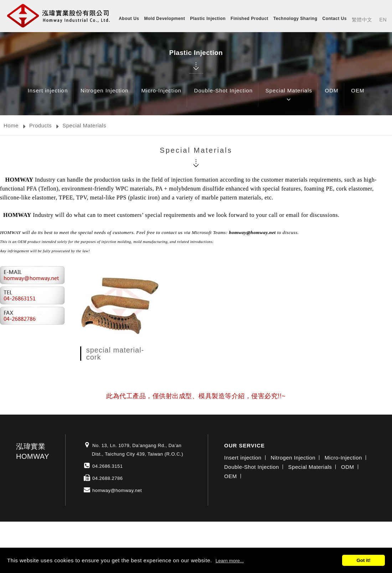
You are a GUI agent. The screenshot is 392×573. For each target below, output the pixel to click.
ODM (332, 96)
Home (11, 125)
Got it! (363, 560)
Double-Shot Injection (223, 96)
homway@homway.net (117, 490)
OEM (358, 96)
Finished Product (249, 19)
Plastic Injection (208, 19)
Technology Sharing (295, 19)
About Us (129, 19)
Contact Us (335, 19)
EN (383, 20)
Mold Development (165, 19)
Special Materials (289, 96)
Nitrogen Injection (105, 96)
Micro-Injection (161, 96)
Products (40, 125)
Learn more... (230, 561)
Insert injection (48, 96)
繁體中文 (362, 20)
